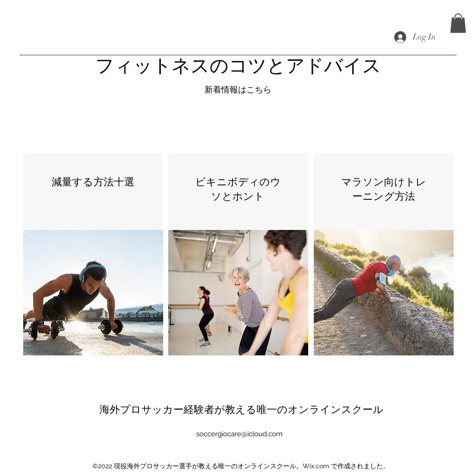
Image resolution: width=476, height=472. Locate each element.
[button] (458, 23)
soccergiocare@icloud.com (239, 434)
